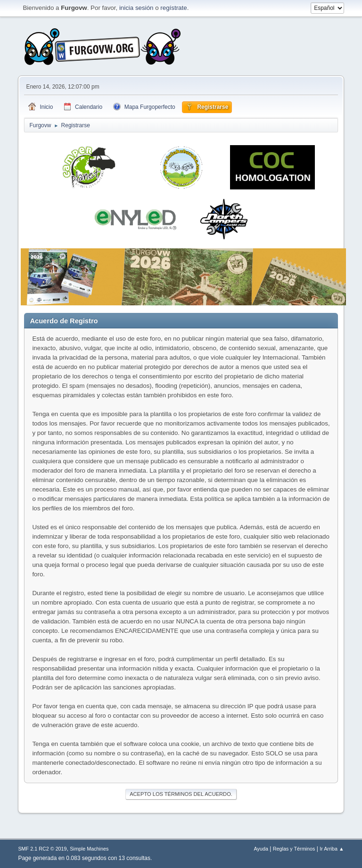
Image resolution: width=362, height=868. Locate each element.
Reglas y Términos (294, 849)
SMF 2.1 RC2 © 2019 (42, 849)
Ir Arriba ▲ (332, 849)
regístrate (173, 8)
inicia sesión (136, 8)
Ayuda (261, 849)
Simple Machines (89, 849)
